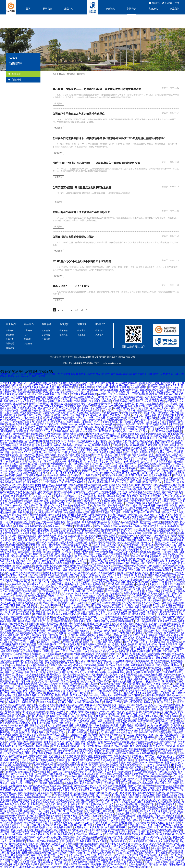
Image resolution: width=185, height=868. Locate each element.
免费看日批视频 (122, 455)
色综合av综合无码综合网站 (103, 543)
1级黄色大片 (155, 788)
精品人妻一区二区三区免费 (74, 543)
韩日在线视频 (33, 628)
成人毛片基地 (20, 626)
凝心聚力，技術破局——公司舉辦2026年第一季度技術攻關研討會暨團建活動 (116, 89)
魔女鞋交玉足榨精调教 (169, 417)
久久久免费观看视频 (129, 543)
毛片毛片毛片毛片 (100, 693)
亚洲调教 (121, 582)
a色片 (70, 448)
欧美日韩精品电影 (10, 455)
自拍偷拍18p (40, 420)
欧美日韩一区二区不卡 (105, 772)
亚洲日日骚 (109, 751)
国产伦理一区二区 (20, 814)
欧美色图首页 (34, 545)
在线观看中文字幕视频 (92, 584)
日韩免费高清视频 (61, 621)
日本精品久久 (78, 475)
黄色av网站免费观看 (159, 658)
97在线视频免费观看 (127, 383)
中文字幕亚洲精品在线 (131, 675)
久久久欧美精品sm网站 (147, 693)
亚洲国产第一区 (53, 508)
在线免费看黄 (52, 663)
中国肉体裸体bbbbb (14, 577)
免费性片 (25, 802)
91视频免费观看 (43, 709)
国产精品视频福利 (174, 679)
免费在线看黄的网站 (12, 651)
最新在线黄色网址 (31, 607)
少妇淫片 (160, 816)
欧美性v (180, 862)
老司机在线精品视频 (36, 577)
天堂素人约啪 (88, 714)
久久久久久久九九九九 (20, 531)
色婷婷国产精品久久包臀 (17, 617)
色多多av (90, 830)
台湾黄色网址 (176, 438)
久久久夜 (147, 401)
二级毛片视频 (77, 705)
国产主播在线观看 (109, 390)
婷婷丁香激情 (121, 695)
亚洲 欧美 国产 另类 (54, 742)
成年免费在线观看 (58, 649)
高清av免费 (142, 584)
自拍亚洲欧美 (79, 607)
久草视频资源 (147, 858)
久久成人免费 (146, 663)
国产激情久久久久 (88, 573)
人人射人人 (162, 515)
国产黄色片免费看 (172, 751)
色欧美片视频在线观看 (99, 482)
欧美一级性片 (176, 587)
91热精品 (115, 436)
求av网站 (37, 751)
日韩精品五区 (87, 577)
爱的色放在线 (43, 445)
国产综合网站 (82, 556)
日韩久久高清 (25, 707)
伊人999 (25, 635)
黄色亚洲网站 (74, 422)
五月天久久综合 (121, 482)
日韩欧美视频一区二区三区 (57, 503)
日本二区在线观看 (72, 651)
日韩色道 (94, 735)
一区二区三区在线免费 (127, 552)
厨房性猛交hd (124, 494)
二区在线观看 (69, 397)
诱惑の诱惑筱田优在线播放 (14, 716)
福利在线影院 (155, 566)
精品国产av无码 (161, 466)
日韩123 (77, 438)
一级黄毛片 (137, 538)
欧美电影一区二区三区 (41, 719)
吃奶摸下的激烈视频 (53, 573)
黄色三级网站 (139, 832)
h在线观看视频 (140, 448)
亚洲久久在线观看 (122, 628)
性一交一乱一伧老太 (71, 596)
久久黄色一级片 (157, 610)
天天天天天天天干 (67, 443)
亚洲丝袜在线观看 (115, 670)
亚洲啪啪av (58, 582)
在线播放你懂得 (71, 642)
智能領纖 (110, 9)
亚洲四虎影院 (108, 478)
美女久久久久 (54, 397)
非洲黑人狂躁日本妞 (96, 429)
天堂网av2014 (152, 591)
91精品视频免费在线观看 (77, 512)
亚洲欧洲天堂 (63, 760)
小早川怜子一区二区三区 (98, 392)
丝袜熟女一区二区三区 (32, 455)
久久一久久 (27, 661)
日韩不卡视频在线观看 (12, 441)
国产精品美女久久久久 (42, 431)
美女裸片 (62, 702)
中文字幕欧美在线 (155, 580)
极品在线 (64, 475)
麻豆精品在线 (152, 510)
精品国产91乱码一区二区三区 (53, 408)
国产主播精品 (149, 830)
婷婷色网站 (14, 635)
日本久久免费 (13, 679)
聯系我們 (175, 9)
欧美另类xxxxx (124, 677)
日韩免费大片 (89, 649)
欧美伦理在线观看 (117, 515)
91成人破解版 (74, 707)
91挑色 (7, 515)
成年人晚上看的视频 (33, 406)
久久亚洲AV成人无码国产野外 (146, 596)
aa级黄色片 (172, 607)
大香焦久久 (100, 825)
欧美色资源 (51, 517)
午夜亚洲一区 (106, 394)
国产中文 (83, 536)
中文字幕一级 (63, 506)
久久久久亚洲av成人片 (40, 496)
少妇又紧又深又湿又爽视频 (124, 471)
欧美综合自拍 (148, 619)
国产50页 (170, 770)
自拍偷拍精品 (79, 730)
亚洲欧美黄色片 (122, 809)
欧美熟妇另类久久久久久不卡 (118, 531)
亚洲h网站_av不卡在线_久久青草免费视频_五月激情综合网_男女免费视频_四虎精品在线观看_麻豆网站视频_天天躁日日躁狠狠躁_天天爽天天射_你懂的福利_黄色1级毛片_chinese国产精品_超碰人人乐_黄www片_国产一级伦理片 (92, 375)
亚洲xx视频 (136, 482)
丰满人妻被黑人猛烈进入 (157, 538)
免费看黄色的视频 (11, 619)
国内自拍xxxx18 (138, 612)
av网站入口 (82, 417)
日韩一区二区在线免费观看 (97, 438)
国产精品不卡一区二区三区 (36, 839)
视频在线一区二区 (76, 496)
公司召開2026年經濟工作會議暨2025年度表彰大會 (116, 212)
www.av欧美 (75, 459)
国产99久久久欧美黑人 (136, 610)
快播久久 (154, 735)
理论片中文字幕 (84, 387)
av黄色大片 (81, 561)
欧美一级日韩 (95, 677)
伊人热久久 (57, 658)
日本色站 (146, 543)
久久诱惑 (11, 742)
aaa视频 (35, 424)
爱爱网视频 (93, 434)
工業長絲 (28, 331)
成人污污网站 (116, 837)
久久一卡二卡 (69, 605)
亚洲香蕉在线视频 (23, 547)
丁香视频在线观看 (152, 628)
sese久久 (73, 424)
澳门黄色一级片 (95, 744)
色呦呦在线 (177, 661)
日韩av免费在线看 (75, 533)
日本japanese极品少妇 (27, 633)
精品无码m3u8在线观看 (115, 864)
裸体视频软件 (176, 515)
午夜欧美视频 (171, 841)
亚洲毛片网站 (45, 679)
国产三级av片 (175, 494)
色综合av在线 (51, 475)
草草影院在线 (144, 818)
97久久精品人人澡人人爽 (16, 721)
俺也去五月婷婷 (68, 721)
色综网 (178, 848)
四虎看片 (75, 600)
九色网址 (5, 496)
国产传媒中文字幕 (141, 649)
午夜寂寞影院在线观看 (69, 517)
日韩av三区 (93, 832)
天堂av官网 (114, 561)
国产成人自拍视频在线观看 (62, 427)
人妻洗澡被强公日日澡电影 (127, 401)
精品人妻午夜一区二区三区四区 (25, 503)
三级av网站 (25, 462)
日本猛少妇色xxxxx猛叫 (129, 478)
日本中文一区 (25, 438)
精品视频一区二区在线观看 (17, 489)
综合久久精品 (120, 550)
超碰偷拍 (130, 672)
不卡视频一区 (90, 617)
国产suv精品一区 (136, 392)
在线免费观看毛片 (129, 390)
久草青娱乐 (93, 492)
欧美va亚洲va (10, 575)
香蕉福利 (45, 658)
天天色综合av (85, 790)
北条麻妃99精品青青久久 (172, 760)
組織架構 (10, 348)
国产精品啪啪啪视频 (120, 448)
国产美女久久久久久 (166, 545)
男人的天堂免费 (18, 804)
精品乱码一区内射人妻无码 (155, 790)
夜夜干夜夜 (96, 559)
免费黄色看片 (52, 385)
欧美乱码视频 (27, 445)
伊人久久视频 (38, 672)
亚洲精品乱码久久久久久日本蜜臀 (162, 556)
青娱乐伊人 (152, 501)
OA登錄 (167, 3)
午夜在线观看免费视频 (128, 434)
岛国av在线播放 (42, 438)
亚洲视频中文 (74, 531)
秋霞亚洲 (124, 387)
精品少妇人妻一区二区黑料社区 (40, 656)
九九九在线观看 (46, 610)
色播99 (138, 526)
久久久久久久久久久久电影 (129, 577)
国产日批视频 (165, 427)
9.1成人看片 (31, 394)
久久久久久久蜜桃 (10, 413)
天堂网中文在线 (86, 712)
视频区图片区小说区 (132, 631)
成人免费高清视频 (10, 735)
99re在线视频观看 (96, 698)
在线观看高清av (145, 816)
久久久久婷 (67, 594)
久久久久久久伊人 (70, 473)
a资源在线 (87, 707)
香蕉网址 (148, 533)
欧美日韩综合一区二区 (54, 480)
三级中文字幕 (134, 589)
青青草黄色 (162, 508)
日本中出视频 (30, 730)
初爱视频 (157, 651)
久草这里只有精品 (143, 406)
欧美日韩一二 (87, 473)
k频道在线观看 (169, 631)
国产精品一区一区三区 (92, 814)
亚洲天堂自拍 (38, 552)
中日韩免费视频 (42, 531)
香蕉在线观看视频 (134, 510)
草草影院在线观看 (83, 448)
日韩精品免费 (58, 531)
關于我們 (47, 9)
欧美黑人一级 (60, 462)
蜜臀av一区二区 (90, 471)
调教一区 (24, 499)
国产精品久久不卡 (41, 550)
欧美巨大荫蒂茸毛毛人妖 (26, 603)
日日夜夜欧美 (132, 438)
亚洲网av (87, 552)
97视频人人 (39, 494)
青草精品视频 (100, 781)
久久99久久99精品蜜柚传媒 (79, 589)
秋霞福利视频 (169, 797)
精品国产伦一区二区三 (55, 855)
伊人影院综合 (13, 417)
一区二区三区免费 (18, 774)
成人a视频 (56, 811)
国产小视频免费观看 (103, 552)
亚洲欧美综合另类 (171, 485)
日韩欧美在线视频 (167, 753)
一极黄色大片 (13, 739)
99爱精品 (67, 499)
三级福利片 (12, 688)
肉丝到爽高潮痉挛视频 (121, 406)
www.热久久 (90, 596)
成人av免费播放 (46, 563)
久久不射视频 (148, 737)
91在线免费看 (172, 526)
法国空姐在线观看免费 (18, 424)
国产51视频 (132, 506)
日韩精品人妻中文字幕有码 (122, 468)
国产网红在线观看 (27, 793)
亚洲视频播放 (7, 682)
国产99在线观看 (148, 471)
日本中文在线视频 (10, 802)
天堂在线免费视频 (107, 705)
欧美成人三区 (43, 422)
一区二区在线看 (97, 417)
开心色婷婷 (112, 654)
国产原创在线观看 (109, 536)
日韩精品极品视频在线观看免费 (154, 464)
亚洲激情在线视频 (13, 772)
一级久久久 (57, 772)
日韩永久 (175, 790)
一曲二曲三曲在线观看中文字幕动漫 (159, 404)
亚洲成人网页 (116, 610)
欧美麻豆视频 (177, 730)
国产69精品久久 (125, 459)
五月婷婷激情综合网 (117, 417)
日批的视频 (121, 559)
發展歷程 (10, 335)
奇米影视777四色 (176, 818)
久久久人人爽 (109, 399)
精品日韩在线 (83, 455)
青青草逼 (155, 399)
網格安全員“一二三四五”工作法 (116, 286)
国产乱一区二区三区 (40, 411)
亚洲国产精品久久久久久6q (81, 480)
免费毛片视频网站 (34, 468)
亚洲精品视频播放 (107, 494)
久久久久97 (6, 434)
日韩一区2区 (137, 556)
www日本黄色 (104, 550)
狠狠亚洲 (126, 614)
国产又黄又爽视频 (72, 552)
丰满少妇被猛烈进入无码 (46, 392)
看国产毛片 (44, 642)
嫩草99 (132, 559)
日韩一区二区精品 (166, 619)
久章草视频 (152, 445)
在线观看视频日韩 (111, 485)
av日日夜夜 (135, 695)
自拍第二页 (118, 438)
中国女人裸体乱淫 (136, 640)
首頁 (28, 9)
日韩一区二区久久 (153, 482)
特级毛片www (53, 526)
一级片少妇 (20, 596)
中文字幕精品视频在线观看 (60, 726)
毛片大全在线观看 (52, 638)
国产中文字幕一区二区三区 (119, 591)
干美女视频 (135, 570)
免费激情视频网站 (172, 499)
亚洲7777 (167, 684)
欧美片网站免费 (57, 758)
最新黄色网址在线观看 (132, 422)
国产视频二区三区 (121, 512)
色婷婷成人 (139, 682)
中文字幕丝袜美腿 (76, 450)
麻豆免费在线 (160, 598)
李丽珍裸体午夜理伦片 (38, 404)
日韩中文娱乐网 (30, 700)
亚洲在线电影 (101, 642)
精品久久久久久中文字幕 (51, 533)
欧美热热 (136, 519)
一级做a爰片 (117, 693)
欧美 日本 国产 (99, 506)
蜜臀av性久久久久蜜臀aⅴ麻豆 (24, 809)
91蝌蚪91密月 (167, 582)
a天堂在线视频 (175, 663)
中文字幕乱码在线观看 (99, 445)
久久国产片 (109, 411)
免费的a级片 (103, 441)
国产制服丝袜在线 (120, 462)
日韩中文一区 (49, 751)
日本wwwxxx (112, 457)
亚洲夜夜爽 (126, 633)
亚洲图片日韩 (147, 452)
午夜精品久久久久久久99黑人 (19, 401)
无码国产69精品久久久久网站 (118, 607)
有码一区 (150, 756)
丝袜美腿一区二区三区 (162, 573)
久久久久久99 (142, 575)
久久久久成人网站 (54, 468)
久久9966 (5, 656)
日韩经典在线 (76, 570)
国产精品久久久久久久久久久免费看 (43, 837)
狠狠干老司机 (163, 647)
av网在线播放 (60, 853)
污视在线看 (7, 526)
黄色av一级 (110, 499)
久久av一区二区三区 (130, 457)
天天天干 (152, 839)
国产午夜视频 (27, 816)
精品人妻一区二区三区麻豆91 (109, 737)
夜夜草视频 (39, 614)
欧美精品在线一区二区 (72, 392)
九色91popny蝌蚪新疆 (30, 573)
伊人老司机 (38, 682)
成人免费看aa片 (141, 494)
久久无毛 (5, 665)
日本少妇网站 (88, 612)
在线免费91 (158, 401)
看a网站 (159, 517)
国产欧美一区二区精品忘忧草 (39, 506)
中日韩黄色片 (47, 413)
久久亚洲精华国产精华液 (100, 404)
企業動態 (15, 74)
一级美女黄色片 (70, 749)
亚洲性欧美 (106, 489)
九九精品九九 (164, 614)
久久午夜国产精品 (35, 526)
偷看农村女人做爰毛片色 (89, 415)
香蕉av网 (135, 462)
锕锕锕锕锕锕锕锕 (161, 776)
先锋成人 (18, 506)
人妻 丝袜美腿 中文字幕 (62, 387)
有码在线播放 (74, 522)
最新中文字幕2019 (31, 568)
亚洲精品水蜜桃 (168, 656)
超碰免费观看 (92, 668)
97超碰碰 (135, 619)
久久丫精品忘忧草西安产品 (95, 436)
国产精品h (170, 406)
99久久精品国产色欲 (134, 501)
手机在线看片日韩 (30, 413)
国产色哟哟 (19, 434)
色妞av (168, 654)
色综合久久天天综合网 (45, 489)
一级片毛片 (17, 399)
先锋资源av (53, 672)
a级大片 (66, 568)
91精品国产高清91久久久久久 (87, 508)
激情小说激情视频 (127, 540)
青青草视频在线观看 (96, 503)
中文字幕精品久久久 (169, 385)
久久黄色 (31, 858)
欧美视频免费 (54, 552)
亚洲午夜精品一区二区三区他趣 (151, 459)
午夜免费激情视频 (147, 779)
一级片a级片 (43, 811)
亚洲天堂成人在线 (61, 404)
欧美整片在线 (84, 605)
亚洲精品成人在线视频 (25, 563)
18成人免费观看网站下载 (142, 508)
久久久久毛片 (141, 431)
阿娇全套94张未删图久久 (90, 547)
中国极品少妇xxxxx (123, 431)
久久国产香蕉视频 (93, 587)
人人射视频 (166, 691)
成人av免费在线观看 (92, 411)
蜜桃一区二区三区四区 (32, 448)
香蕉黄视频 (32, 624)
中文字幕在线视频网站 (20, 494)
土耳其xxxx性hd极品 (32, 417)
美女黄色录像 (166, 448)
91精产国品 (109, 559)
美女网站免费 (69, 628)
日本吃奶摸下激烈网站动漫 (78, 756)
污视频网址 (177, 726)
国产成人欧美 (68, 663)
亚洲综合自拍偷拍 (83, 464)
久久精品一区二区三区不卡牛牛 (63, 436)
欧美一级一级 (171, 675)
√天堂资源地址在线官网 (20, 501)
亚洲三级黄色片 (42, 707)
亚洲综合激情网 (88, 846)
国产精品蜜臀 (30, 644)
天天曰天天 (24, 552)
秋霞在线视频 (143, 661)
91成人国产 (7, 596)
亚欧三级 (135, 443)
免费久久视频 (108, 443)
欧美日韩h (97, 864)
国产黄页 (153, 387)
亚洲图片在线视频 (29, 760)
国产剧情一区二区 (119, 807)
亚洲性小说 (112, 538)
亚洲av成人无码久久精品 (43, 763)
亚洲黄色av (163, 413)
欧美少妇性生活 (28, 543)
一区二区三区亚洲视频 (54, 522)
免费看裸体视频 (119, 570)
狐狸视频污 (23, 431)
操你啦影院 (75, 774)
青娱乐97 (163, 394)
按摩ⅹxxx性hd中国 (89, 452)
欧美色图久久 (145, 540)
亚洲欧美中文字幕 (45, 401)
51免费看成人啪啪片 (39, 626)
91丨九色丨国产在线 (73, 811)
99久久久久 (81, 672)
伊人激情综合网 (166, 800)
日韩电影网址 (134, 684)
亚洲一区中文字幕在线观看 (45, 721)
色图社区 (94, 802)
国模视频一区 (52, 596)
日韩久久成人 (95, 779)
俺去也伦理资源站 (18, 443)
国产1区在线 (124, 668)
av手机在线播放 (112, 587)
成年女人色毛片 (32, 457)
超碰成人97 (91, 705)
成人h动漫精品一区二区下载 (48, 512)
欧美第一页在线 (8, 464)
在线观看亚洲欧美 (56, 450)
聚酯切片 (28, 339)
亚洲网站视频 (25, 392)
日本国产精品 (111, 834)
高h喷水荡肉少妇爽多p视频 (34, 580)
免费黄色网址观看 (70, 575)
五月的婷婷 (170, 533)
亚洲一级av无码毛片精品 (163, 408)
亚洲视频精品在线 (18, 756)
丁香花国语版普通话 (120, 554)
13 (76, 310)
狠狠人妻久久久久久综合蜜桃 (84, 383)
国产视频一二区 (57, 635)
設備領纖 (46, 339)
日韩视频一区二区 (160, 496)
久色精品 (176, 436)
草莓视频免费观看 (108, 573)
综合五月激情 (27, 709)
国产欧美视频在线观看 (157, 424)
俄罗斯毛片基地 (82, 499)
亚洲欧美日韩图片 (92, 422)
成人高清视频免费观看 (26, 684)
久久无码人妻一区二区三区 (140, 473)
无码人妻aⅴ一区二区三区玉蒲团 (153, 723)
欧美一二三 (37, 556)
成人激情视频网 (114, 594)
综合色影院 (80, 492)
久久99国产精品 (53, 434)
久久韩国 (94, 536)
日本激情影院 (134, 499)
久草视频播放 (30, 529)
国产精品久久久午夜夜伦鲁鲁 (78, 540)
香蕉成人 (16, 700)
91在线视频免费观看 (26, 492)
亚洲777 (122, 573)
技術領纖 (46, 331)
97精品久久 (81, 445)
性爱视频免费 (121, 756)
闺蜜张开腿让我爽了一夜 (87, 501)
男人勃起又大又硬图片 (75, 677)
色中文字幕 (39, 450)
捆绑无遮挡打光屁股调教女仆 (60, 559)
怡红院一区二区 (67, 494)
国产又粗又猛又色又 (143, 441)
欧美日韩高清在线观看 (156, 730)
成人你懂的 (149, 515)
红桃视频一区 (7, 517)
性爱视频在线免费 (170, 612)
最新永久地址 (11, 499)
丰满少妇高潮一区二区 (50, 644)
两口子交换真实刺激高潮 (169, 672)
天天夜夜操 (43, 772)
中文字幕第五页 (19, 693)
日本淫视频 (54, 605)
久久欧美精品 (90, 651)
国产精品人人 (101, 406)
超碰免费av (68, 445)
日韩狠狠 (114, 387)
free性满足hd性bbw (161, 543)
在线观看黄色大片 (87, 397)
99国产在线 (17, 390)
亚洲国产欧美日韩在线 (27, 654)
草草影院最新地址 (84, 526)
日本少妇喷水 (150, 529)
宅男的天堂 (111, 744)
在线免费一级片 (8, 668)
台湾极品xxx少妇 (35, 434)
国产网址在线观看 (30, 781)
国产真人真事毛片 (76, 698)
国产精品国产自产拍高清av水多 (140, 427)
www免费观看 (29, 714)
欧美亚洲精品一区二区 (134, 587)
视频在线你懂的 (8, 818)
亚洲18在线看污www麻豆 (78, 524)
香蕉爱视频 (90, 570)
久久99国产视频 (66, 455)
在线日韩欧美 (74, 691)
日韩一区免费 (125, 744)
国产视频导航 (93, 800)
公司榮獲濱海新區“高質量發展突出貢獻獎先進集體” (116, 187)
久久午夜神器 (147, 765)
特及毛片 (123, 705)
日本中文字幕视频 (166, 626)
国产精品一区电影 (137, 566)
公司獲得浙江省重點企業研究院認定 (116, 236)
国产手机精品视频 (88, 510)
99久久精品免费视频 (146, 621)
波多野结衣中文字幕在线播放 (24, 591)
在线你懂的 (95, 793)
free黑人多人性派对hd (147, 450)
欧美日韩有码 (11, 760)
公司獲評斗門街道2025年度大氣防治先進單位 (116, 113)
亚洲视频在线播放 (70, 385)
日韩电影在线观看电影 (121, 568)
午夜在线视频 (25, 512)
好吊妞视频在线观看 (170, 624)
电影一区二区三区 (10, 781)
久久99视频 (166, 591)
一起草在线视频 (15, 846)
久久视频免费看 (28, 533)
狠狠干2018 (128, 691)
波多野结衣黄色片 (118, 841)
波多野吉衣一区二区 (66, 510)
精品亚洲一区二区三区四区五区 (161, 577)
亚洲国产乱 (50, 443)
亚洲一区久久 (132, 404)
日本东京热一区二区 (73, 519)
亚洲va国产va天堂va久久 (147, 485)
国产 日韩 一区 (23, 682)
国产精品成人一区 (54, 482)
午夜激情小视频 (15, 475)
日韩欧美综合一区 (23, 765)
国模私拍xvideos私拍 (65, 753)
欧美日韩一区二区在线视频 (109, 427)
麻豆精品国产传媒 (103, 756)
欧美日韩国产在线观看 (99, 730)
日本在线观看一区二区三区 (37, 466)
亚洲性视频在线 (85, 427)
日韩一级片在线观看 (153, 712)
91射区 (82, 424)
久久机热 (98, 631)
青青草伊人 (71, 573)
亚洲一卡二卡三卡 (65, 591)
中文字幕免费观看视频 (114, 763)
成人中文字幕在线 (13, 811)
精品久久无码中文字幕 (130, 529)
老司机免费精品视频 (55, 661)
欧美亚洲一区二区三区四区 (66, 411)
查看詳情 (58, 104)
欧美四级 (92, 732)
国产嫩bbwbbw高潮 (108, 397)
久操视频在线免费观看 (85, 709)
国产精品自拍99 (93, 533)
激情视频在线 (108, 383)
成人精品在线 (155, 600)
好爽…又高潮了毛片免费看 (117, 415)
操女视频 (145, 496)
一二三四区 (67, 526)
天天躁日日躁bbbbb (37, 649)
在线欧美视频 (100, 468)
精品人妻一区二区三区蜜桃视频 (99, 459)
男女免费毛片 (58, 422)
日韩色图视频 (108, 723)
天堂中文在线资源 (68, 536)
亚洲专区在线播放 (23, 524)
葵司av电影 (15, 436)
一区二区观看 (63, 394)
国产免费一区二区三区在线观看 (72, 413)
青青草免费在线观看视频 (84, 394)
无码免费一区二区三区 (165, 744)
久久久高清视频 (112, 797)
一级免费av (95, 399)
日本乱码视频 (173, 823)
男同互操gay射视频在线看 (114, 788)
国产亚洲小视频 (8, 383)
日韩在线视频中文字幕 (61, 501)
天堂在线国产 (116, 510)
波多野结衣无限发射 (82, 640)
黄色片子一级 (145, 536)
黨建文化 (153, 9)
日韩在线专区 (136, 417)
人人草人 (26, 751)
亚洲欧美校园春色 (77, 515)
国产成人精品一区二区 (143, 614)
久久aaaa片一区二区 (41, 582)
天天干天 (38, 508)
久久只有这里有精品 (35, 675)
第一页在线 (102, 823)
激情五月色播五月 (58, 774)
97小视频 (123, 492)
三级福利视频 (81, 401)
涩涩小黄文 (129, 638)
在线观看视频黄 (137, 492)
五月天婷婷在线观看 (33, 385)
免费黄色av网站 (73, 406)
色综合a (141, 559)
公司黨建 (82, 331)
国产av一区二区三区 (102, 455)
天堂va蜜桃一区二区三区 (105, 580)
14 (82, 310)
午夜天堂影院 (81, 399)
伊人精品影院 (178, 658)
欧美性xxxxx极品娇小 (49, 749)
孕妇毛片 (5, 832)
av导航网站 (57, 471)
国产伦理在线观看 (27, 536)
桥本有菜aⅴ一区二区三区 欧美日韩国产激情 (67, 693)
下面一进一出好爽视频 (66, 719)
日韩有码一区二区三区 (16, 411)
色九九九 (23, 383)
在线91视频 (46, 781)
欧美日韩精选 (137, 385)
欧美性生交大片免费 (149, 383)
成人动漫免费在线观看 (61, 827)
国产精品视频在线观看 (101, 809)
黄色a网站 (78, 668)
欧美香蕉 (69, 700)
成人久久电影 (72, 582)
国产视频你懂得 (154, 670)
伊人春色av (149, 781)
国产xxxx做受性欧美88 (106, 526)
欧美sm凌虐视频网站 (159, 726)
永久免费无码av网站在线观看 (157, 570)
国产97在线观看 (19, 737)
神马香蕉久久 (124, 686)
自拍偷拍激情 (147, 783)
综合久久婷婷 (29, 605)
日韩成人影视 (75, 702)
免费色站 (50, 448)
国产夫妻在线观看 (133, 702)
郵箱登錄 (154, 3)
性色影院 (112, 429)
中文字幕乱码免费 (51, 628)
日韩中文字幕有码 (126, 411)
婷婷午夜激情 (154, 492)
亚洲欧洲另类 (147, 438)
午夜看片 (22, 464)
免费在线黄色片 (110, 688)
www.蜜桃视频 (108, 686)
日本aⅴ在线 (157, 649)
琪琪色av (31, 841)
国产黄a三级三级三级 (88, 844)
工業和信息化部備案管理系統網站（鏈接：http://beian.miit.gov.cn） (92, 363)
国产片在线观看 (46, 394)
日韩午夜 (117, 445)
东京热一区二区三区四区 (86, 489)
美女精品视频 (174, 642)
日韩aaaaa (58, 688)
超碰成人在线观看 (49, 684)
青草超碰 (23, 540)
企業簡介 (10, 331)
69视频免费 (152, 700)
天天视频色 (179, 591)
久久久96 (151, 392)
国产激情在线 (95, 607)
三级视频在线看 (72, 471)
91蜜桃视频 (63, 656)
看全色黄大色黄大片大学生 (157, 503)
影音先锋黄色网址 (40, 429)
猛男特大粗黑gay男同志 (126, 408)
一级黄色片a (139, 677)
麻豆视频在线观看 (27, 621)
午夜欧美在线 (136, 705)
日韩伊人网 (80, 744)
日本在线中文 (150, 820)
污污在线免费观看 (162, 524)
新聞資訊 (132, 9)
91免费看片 (133, 496)
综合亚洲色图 (100, 387)
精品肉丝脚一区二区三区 (150, 411)
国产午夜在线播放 (103, 464)
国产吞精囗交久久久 (153, 526)
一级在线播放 (76, 776)
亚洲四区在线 (149, 413)
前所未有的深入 (132, 837)
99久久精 (149, 547)
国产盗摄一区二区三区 (159, 668)
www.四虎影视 (101, 448)
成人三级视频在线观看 (115, 786)
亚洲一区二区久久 (164, 702)
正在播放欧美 (45, 793)
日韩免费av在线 (120, 612)
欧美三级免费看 (172, 705)
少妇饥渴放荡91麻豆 (112, 501)
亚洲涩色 (159, 533)
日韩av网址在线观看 (151, 522)
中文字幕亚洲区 (53, 556)
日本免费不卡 (98, 556)
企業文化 (10, 339)
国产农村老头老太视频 (18, 429)
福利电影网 (30, 610)
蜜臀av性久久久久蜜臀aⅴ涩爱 (26, 480)
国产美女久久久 (83, 631)
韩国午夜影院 (56, 783)
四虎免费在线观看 (92, 531)
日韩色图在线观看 (170, 510)
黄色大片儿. (23, 582)
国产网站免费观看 (63, 492)
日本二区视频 (36, 570)
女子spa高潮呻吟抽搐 (35, 631)
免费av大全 (42, 758)
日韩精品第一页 (168, 742)
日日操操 (159, 406)
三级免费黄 (51, 455)
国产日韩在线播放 (10, 445)
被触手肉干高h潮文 (174, 649)
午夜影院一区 (29, 702)
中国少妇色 (123, 443)
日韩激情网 (125, 538)
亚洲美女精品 (176, 721)
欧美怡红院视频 (83, 468)
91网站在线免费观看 (62, 626)
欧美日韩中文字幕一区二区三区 (68, 429)
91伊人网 (50, 510)
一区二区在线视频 (103, 640)
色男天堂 (9, 684)
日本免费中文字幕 (173, 411)
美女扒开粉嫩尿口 (54, 406)
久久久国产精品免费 (62, 438)
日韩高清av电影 (116, 506)
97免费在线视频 (19, 496)
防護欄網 (28, 344)
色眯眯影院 (169, 677)
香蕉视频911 (166, 450)
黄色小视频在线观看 (134, 445)
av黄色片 (66, 550)
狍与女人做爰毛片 (150, 443)
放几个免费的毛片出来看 (154, 434)
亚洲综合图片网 (111, 422)
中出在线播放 (97, 594)
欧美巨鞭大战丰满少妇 (116, 783)
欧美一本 (61, 448)
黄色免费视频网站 (149, 480)
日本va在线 (82, 809)
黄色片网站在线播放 (157, 587)
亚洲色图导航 (159, 638)
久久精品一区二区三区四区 (97, 431)
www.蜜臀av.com (25, 485)
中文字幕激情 (59, 633)
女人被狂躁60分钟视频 (20, 471)
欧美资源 (39, 661)
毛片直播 (144, 408)
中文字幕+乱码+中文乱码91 (32, 427)
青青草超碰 (19, 459)
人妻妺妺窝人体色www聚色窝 (133, 399)
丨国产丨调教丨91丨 (79, 853)
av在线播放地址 (124, 732)
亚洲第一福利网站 (147, 468)
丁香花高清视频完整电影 (122, 450)
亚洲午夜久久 (56, 390)
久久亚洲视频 (11, 462)
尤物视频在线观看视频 (116, 700)
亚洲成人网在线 (116, 503)
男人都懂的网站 (30, 739)
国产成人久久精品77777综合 (85, 695)
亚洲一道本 (97, 499)
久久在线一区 (25, 575)
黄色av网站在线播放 (97, 450)
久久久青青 (75, 649)
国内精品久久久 (155, 559)
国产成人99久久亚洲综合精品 (53, 600)
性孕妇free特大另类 (155, 422)
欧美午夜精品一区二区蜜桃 (104, 466)
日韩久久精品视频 (154, 716)
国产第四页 (178, 464)
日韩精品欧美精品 (38, 756)
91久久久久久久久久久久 (34, 619)
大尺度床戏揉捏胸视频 (131, 547)
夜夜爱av (67, 820)
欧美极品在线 (136, 749)
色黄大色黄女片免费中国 (112, 684)
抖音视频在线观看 (37, 515)
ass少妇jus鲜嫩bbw (73, 665)
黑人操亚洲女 (61, 830)
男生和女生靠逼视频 (97, 758)
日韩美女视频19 (26, 807)
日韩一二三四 (127, 735)
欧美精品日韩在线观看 (34, 436)
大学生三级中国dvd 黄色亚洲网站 (46, 647)
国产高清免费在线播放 (153, 561)
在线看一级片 (171, 670)
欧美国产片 (86, 642)
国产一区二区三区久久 (136, 642)
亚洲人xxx (74, 714)
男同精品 (114, 517)
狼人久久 (74, 739)
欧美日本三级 (126, 466)
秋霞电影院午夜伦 (127, 772)
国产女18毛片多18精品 (170, 489)
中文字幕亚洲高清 (61, 640)
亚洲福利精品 (128, 584)
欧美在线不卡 (70, 638)
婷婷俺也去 (35, 522)
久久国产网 (78, 503)
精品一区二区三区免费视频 (170, 786)
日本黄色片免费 (130, 603)
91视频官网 (53, 631)
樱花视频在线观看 (38, 464)
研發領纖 (46, 335)
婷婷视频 (179, 462)
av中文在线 (83, 559)
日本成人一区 (57, 589)
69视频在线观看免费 (24, 422)
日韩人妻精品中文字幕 (116, 508)
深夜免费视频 (172, 716)
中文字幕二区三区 (42, 462)
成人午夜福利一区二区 (91, 719)
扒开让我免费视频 (18, 786)
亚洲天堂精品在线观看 (118, 563)
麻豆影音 (178, 830)
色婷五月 (42, 605)
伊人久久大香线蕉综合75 (19, 561)
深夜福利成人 (166, 635)
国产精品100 (169, 492)
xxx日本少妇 (178, 538)
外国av (98, 540)
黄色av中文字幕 (73, 390)
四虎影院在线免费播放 (12, 589)
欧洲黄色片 (101, 830)
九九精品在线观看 (109, 765)
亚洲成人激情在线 (119, 758)
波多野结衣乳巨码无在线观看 (68, 478)
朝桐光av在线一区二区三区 (130, 424)
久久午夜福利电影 (153, 397)
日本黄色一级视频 (96, 496)
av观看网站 (62, 459)
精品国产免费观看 (83, 626)
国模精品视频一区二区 (12, 663)
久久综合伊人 (132, 420)
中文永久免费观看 (34, 519)
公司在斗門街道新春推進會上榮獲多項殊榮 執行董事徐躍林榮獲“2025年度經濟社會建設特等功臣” (116, 139)
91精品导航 (83, 466)
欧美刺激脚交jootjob (137, 763)
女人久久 (26, 452)
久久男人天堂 (99, 545)
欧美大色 (53, 818)
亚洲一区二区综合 (38, 774)
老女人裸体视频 (107, 732)
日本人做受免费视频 (160, 455)
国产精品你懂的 (172, 397)
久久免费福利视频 (38, 383)
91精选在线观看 (87, 441)
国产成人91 (151, 767)
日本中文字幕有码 (58, 383)
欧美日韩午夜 (36, 443)
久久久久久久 (11, 543)
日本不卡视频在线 (99, 658)
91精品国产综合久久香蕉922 (135, 436)
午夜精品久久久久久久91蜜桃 (71, 603)
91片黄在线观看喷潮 (64, 561)
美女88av (67, 508)
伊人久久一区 (103, 612)
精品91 (49, 830)
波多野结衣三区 (147, 804)
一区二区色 (178, 654)
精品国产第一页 (147, 429)
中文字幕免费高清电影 (132, 517)
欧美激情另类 (123, 832)
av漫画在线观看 (143, 466)
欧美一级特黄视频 (152, 499)
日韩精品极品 (125, 707)
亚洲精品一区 (134, 820)
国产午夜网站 (111, 547)
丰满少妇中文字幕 (79, 408)
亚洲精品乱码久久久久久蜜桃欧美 (35, 800)
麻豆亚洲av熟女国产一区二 (100, 804)
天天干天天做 (100, 619)
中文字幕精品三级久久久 (95, 517)
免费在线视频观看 (158, 728)
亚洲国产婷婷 (30, 825)
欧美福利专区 (67, 631)
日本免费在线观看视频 (139, 651)
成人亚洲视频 (103, 795)
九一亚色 (58, 848)
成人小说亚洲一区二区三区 (145, 742)
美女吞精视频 (116, 642)
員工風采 (82, 335)
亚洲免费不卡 (39, 732)
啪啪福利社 (55, 677)
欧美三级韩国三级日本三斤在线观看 (142, 617)
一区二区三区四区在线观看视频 (27, 686)
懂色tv (83, 635)
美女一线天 (168, 487)
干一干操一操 (156, 763)
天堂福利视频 (127, 726)
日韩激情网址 (16, 610)
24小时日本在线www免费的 (101, 424)
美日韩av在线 (16, 519)
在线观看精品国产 (84, 726)
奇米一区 (54, 473)
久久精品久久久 (107, 651)
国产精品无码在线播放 (125, 721)
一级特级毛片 (133, 737)
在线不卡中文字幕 (50, 809)
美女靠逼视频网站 (128, 429)
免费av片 (88, 406)
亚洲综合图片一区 (27, 600)
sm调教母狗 (47, 607)
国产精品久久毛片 (32, 478)
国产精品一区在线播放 (113, 475)
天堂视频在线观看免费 (131, 397)
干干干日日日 (43, 698)
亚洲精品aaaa (15, 598)
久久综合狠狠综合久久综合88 (57, 399)
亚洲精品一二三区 (113, 702)
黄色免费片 (59, 496)
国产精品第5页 (14, 730)
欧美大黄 (16, 568)
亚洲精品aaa (36, 742)
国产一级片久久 (145, 825)
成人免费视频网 (139, 387)
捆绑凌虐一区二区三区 (48, 858)
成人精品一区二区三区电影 (169, 452)
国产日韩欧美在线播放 (74, 434)
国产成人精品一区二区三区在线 (36, 415)
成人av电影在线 (131, 522)
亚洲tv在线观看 (77, 538)
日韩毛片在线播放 (42, 561)
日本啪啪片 (74, 633)
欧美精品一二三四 (102, 628)
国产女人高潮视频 (116, 589)
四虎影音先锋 (62, 695)
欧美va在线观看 (90, 390)
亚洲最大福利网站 (119, 385)
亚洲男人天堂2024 (96, 538)
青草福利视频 (62, 431)
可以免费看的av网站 (60, 580)
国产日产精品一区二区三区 (95, 385)
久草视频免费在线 (27, 408)
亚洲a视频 (100, 589)
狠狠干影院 (52, 494)
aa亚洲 (152, 688)
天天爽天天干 (128, 818)
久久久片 (82, 661)
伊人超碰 (19, 526)
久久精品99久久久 (123, 394)
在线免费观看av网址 (42, 617)
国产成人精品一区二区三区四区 (101, 529)
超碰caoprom (48, 457)
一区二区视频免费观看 (163, 739)
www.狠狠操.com (19, 665)
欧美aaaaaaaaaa (92, 478)
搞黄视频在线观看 (171, 802)
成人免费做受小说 (167, 468)
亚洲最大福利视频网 (14, 628)
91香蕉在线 (151, 385)
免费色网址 (86, 841)
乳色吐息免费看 (52, 519)
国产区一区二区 (59, 776)
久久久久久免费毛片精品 (90, 420)
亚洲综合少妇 (7, 492)
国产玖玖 (73, 487)
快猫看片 (167, 837)
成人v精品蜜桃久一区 (101, 408)
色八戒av (11, 485)
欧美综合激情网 (42, 471)
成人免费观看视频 (81, 580)
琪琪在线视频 (154, 832)
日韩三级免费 (113, 584)
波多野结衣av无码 (20, 834)
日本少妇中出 (114, 545)
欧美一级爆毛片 (38, 716)
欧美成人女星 (108, 832)
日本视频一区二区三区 (12, 675)
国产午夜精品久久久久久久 (170, 429)
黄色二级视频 (109, 540)
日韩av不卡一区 (163, 783)
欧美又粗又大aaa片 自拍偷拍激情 (109, 605)
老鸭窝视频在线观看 (150, 552)
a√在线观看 (82, 563)
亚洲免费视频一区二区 (100, 661)
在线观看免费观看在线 (152, 390)
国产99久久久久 (167, 700)
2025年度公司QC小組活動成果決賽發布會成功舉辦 (116, 261)
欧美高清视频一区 (74, 529)
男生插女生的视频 (116, 496)
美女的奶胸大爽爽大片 (64, 466)
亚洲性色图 (142, 658)
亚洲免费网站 (8, 431)
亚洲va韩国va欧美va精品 (46, 767)
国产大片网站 (172, 559)
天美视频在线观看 (27, 668)
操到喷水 (15, 452)
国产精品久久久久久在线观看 (112, 480)
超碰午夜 (99, 457)
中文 (177, 3)
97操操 (44, 818)
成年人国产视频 (63, 607)
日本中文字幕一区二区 (55, 487)
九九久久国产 (159, 818)
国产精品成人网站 (160, 575)
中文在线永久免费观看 (173, 617)
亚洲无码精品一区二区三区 (38, 598)
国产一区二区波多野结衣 (116, 742)
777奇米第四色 (46, 695)
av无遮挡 (153, 448)
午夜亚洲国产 (93, 475)
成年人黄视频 (73, 742)
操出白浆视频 (119, 392)
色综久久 (40, 830)
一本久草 (159, 827)
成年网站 (72, 661)
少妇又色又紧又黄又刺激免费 (69, 800)
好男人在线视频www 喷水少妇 (128, 730)
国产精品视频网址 (104, 566)
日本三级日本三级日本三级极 (63, 452)
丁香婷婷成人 (136, 756)
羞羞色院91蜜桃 (171, 522)
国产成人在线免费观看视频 (65, 746)
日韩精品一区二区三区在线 (110, 867)
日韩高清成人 (76, 624)
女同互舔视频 (81, 793)
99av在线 (85, 633)
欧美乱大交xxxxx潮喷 (89, 443)
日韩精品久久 (96, 487)
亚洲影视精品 (67, 867)
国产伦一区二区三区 (64, 415)
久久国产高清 (30, 862)
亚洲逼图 (83, 487)
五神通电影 (150, 417)
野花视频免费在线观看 (36, 390)
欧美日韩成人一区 (147, 489)
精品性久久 (160, 663)
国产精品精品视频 (166, 392)
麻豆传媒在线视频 (89, 684)
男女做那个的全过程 (130, 654)
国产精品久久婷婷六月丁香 (78, 772)
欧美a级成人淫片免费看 (106, 626)
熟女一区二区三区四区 (25, 642)
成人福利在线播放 (38, 665)
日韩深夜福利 (47, 591)
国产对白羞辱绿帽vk (30, 688)
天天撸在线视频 (157, 594)
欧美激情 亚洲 (14, 385)
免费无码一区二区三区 (119, 519)
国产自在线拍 (163, 665)
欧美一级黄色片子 (137, 600)
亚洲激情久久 (101, 716)
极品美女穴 (77, 788)
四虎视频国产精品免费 (131, 626)
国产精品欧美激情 (18, 844)
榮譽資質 (10, 344)
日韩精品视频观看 (161, 436)
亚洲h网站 (9, 473)
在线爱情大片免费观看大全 (158, 475)
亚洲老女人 (142, 735)
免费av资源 (58, 723)
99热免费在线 (85, 638)
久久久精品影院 (37, 691)
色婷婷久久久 (11, 415)
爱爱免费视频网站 (161, 531)
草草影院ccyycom (53, 651)
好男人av (119, 404)
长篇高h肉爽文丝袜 (119, 619)
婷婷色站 (139, 679)
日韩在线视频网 (134, 503)
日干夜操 (83, 614)
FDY (26, 335)
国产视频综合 (70, 675)
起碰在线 (56, 642)
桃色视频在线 (72, 783)
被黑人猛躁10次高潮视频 (47, 575)
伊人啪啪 (149, 517)
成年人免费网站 (112, 631)
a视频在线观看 (92, 788)
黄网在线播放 (67, 809)
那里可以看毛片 (32, 399)
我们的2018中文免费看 (130, 533)
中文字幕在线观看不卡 (125, 464)
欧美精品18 (76, 431)
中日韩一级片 (89, 691)
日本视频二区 (169, 568)
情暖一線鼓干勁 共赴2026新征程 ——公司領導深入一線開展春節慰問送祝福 (116, 163)
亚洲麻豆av (139, 633)
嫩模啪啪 (47, 478)
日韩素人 (116, 522)
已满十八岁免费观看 (76, 482)
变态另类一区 (18, 397)
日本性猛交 (104, 570)
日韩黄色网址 (78, 621)
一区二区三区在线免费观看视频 (166, 431)
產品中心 (69, 9)
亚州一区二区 (108, 434)
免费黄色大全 (82, 827)
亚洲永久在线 (52, 686)
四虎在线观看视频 (163, 462)
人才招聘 (99, 335)
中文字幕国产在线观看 (110, 617)
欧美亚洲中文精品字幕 (153, 420)
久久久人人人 (112, 633)
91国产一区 (44, 621)
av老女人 (137, 415)
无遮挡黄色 (19, 404)
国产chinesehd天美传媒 (60, 464)
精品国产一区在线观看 (157, 853)
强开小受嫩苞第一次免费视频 (60, 417)
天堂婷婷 (85, 582)
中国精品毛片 (126, 526)
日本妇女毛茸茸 (89, 600)
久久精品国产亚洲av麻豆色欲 (105, 413)
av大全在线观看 (104, 624)
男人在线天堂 (143, 638)
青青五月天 (120, 566)
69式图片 (95, 723)
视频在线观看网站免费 (109, 691)
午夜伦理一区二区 (81, 506)
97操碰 (116, 818)
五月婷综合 (95, 401)
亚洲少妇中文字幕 (41, 723)
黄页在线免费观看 (51, 568)
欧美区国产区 (139, 668)
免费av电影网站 (17, 624)
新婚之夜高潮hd (174, 816)
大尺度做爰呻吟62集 (121, 441)
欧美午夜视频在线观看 (20, 450)
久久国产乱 (162, 438)
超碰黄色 (163, 387)
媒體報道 (15, 80)
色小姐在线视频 (168, 480)
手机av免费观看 (158, 494)
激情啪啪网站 (78, 404)
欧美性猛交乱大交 (30, 735)
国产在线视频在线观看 (146, 394)
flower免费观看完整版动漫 (121, 621)
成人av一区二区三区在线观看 (146, 554)
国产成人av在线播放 (48, 543)
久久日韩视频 (19, 705)
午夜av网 (106, 401)
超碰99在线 (158, 709)
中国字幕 (175, 424)
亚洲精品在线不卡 (98, 561)
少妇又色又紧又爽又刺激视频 (33, 387)
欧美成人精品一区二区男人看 (15, 550)
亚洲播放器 (46, 441)
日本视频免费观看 (65, 802)
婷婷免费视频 (85, 781)
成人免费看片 (154, 568)
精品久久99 (150, 626)
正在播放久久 (40, 524)
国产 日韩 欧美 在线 (74, 770)
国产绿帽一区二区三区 (143, 512)
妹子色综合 (102, 568)
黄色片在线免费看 (131, 413)
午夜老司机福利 (173, 390)
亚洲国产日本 (147, 545)
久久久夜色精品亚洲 (91, 575)
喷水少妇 (104, 462)
